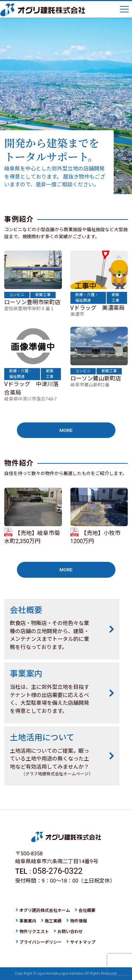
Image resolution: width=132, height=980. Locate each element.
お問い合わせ (70, 932)
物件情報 (78, 921)
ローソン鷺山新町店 (96, 378)
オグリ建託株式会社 (43, 10)
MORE (66, 430)
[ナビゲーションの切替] (125, 10)
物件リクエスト (34, 932)
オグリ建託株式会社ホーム (45, 910)
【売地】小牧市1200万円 (95, 537)
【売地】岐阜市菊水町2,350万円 (32, 537)
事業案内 (28, 921)
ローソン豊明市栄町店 (32, 302)
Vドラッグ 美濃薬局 (98, 308)
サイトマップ (83, 942)
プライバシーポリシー (40, 942)
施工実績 (53, 921)
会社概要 (87, 910)
